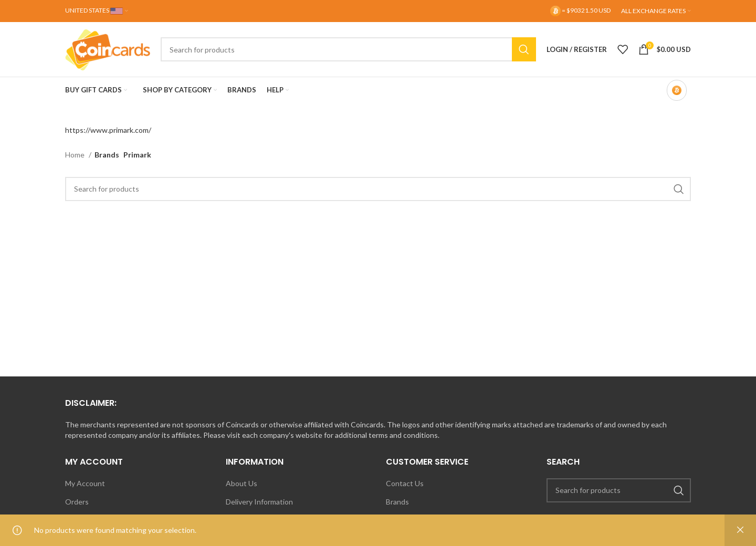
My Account (85, 483)
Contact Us (405, 483)
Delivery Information (259, 502)
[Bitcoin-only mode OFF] (677, 90)
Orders (77, 502)
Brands (397, 502)
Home (76, 155)
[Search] (348, 49)
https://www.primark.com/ (108, 130)
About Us (241, 483)
